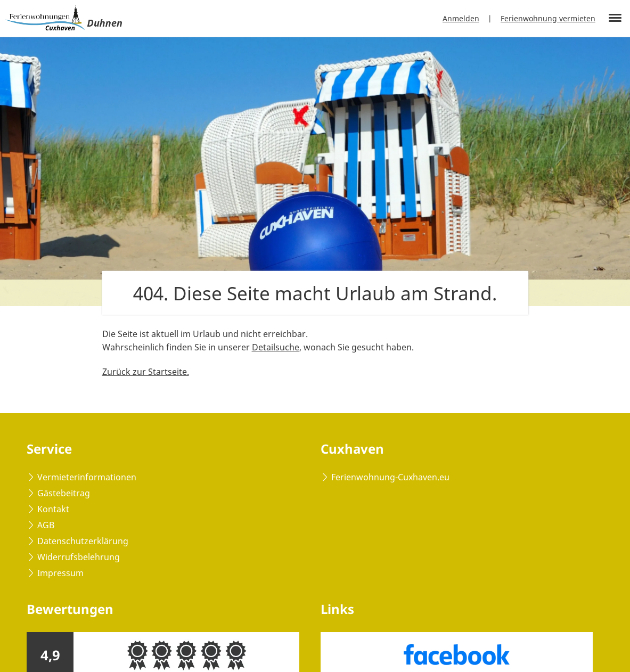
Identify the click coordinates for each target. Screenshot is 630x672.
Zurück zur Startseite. (146, 372)
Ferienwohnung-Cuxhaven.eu (390, 477)
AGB (46, 525)
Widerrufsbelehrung (79, 557)
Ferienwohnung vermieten (548, 18)
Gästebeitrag (64, 493)
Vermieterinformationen (87, 477)
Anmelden (461, 18)
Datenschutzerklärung (83, 541)
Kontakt (53, 509)
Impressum (60, 573)
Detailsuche (276, 347)
